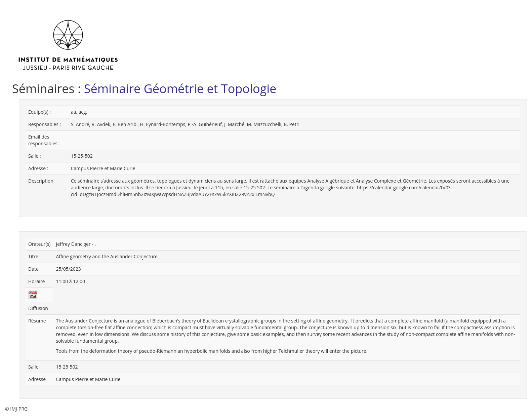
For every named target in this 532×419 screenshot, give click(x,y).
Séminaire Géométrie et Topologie (180, 89)
